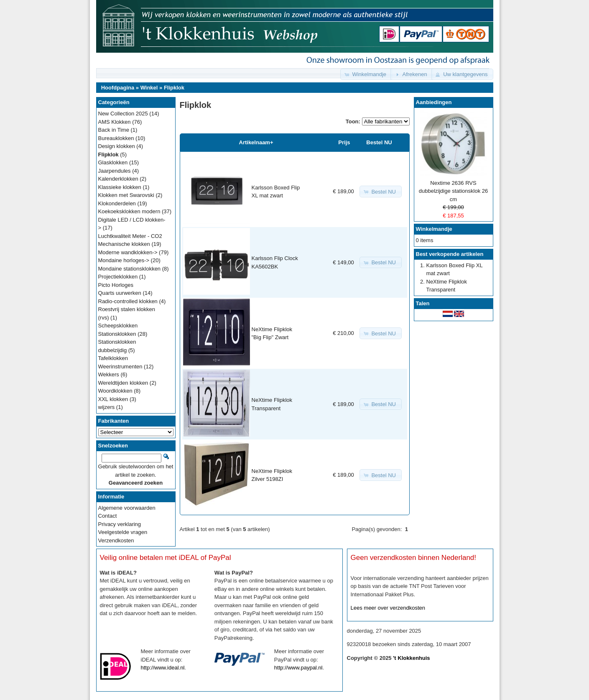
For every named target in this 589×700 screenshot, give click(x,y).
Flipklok (174, 88)
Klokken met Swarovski (126, 195)
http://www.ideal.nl (163, 668)
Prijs (344, 142)
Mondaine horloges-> (124, 260)
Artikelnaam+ (256, 142)
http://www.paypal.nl (298, 668)
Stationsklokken (117, 334)
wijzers (107, 407)
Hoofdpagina (118, 88)
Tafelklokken (113, 358)
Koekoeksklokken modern (129, 211)
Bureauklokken (116, 138)
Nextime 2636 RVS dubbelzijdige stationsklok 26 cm (454, 191)
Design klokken (117, 146)
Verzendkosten (116, 540)
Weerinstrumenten (120, 367)
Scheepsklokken (118, 326)
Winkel (149, 88)
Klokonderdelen (117, 203)
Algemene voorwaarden (127, 508)
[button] (366, 74)
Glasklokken (113, 162)
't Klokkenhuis (411, 658)
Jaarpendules (115, 171)
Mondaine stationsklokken (130, 269)
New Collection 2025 (123, 114)
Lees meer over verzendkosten (388, 608)
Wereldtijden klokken (123, 383)
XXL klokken (113, 399)
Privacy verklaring (120, 524)
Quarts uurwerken (120, 293)
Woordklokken (115, 391)
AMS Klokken (115, 122)
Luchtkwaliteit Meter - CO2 (130, 236)
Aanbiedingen (434, 102)
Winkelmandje (434, 229)
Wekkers (109, 374)
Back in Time (114, 130)
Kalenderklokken (118, 179)
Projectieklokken (118, 277)
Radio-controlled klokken (128, 301)
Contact (108, 516)
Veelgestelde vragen (123, 532)
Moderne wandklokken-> (128, 252)
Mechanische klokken (124, 244)
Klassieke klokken (120, 187)
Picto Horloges (116, 285)
